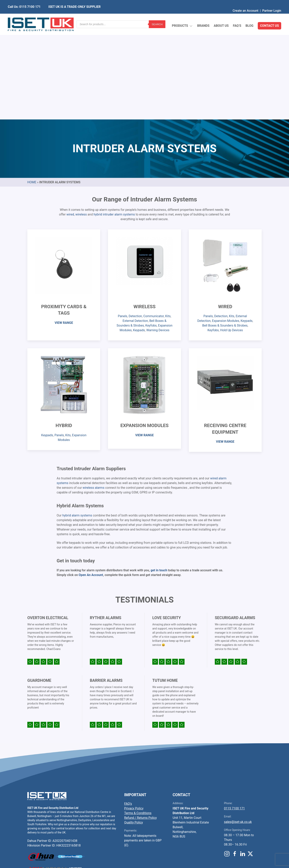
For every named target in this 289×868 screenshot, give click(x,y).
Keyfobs (151, 233)
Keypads (139, 238)
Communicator (154, 224)
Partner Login (272, 3)
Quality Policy (134, 730)
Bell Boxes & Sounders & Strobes (225, 233)
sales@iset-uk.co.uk (238, 730)
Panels (122, 224)
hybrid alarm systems (77, 423)
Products (182, 17)
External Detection (135, 229)
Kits (168, 224)
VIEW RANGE (64, 231)
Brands (203, 16)
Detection (135, 224)
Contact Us (269, 16)
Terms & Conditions (138, 721)
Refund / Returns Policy (140, 726)
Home (32, 90)
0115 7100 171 (234, 716)
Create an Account (245, 3)
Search (157, 16)
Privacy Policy (134, 716)
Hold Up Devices (231, 238)
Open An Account (91, 483)
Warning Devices (158, 238)
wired (70, 122)
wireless (81, 122)
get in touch (159, 478)
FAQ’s (237, 16)
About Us (221, 16)
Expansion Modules (226, 229)
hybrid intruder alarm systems (114, 122)
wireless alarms (94, 396)
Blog (249, 16)
